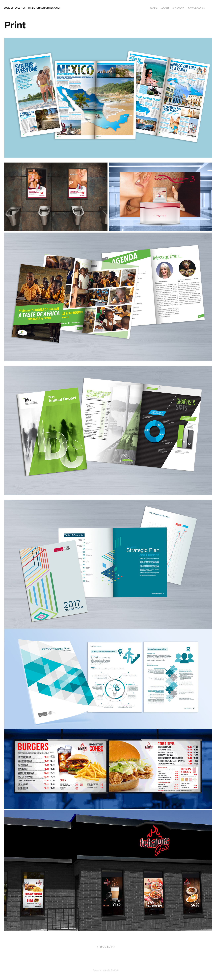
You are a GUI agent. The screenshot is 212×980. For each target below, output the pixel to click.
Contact (178, 8)
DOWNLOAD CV (197, 8)
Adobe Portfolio (112, 970)
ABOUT (165, 8)
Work (154, 8)
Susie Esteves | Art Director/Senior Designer (32, 8)
